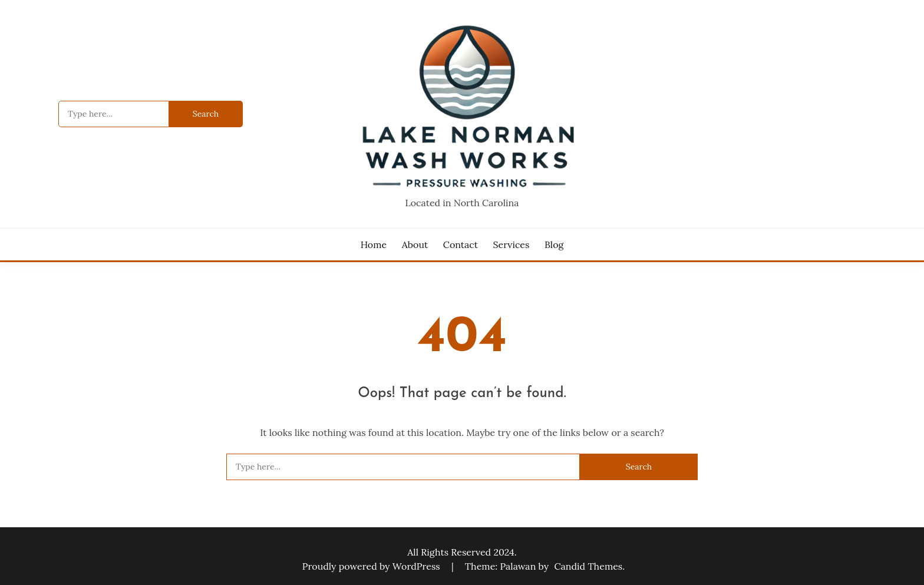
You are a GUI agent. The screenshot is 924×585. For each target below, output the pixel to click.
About (415, 244)
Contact (461, 244)
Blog (554, 244)
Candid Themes (588, 566)
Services (511, 244)
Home (374, 244)
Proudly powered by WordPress (372, 566)
